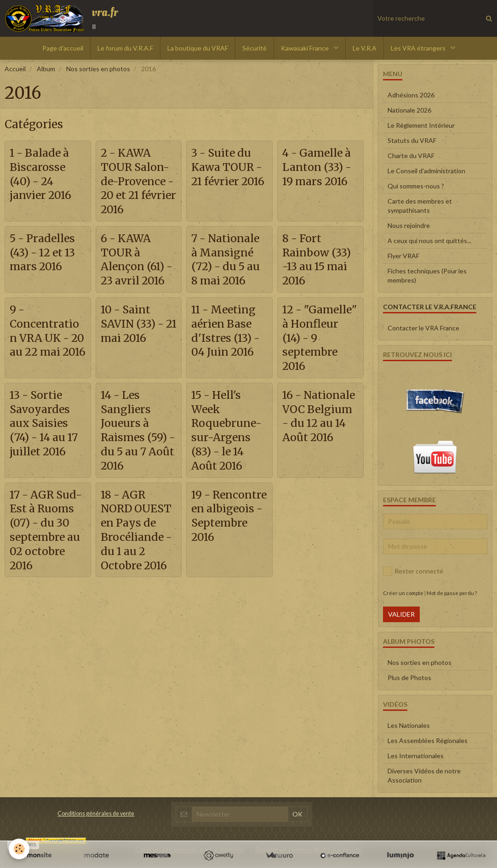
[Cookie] (20, 849)
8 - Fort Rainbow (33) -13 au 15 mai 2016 (319, 261)
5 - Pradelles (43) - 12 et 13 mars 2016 (45, 254)
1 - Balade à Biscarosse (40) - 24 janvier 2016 (42, 174)
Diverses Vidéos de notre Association (424, 775)
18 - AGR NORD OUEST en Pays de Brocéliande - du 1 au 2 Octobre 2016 (138, 565)
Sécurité (254, 48)
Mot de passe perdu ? (452, 593)
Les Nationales (409, 725)
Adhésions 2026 (411, 95)
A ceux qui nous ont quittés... (429, 241)
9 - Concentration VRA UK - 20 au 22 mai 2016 (46, 355)
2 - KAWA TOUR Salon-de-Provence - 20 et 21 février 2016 (137, 182)
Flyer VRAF (403, 256)
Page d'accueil (63, 48)
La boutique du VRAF (198, 48)
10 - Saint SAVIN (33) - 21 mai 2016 (134, 341)
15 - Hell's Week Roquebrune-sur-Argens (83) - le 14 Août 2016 (228, 464)
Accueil (15, 69)
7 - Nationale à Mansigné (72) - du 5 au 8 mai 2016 (228, 261)
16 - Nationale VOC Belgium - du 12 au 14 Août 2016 (319, 456)
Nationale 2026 (409, 110)
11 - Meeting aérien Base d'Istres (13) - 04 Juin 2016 (227, 348)
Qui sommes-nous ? (416, 186)
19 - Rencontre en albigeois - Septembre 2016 (228, 557)
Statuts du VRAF (412, 140)
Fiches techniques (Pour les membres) (427, 275)
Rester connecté (413, 571)
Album (46, 69)
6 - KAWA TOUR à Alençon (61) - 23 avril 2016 (134, 268)
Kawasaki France (306, 48)
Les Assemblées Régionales (428, 740)
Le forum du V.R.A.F (125, 48)
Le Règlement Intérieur (421, 125)
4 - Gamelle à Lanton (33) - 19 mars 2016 (320, 167)
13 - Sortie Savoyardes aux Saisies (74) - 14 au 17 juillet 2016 (47, 456)
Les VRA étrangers (419, 48)
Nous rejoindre (409, 225)
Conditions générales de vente (96, 814)
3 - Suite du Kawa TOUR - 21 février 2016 (229, 174)
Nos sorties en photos (98, 69)
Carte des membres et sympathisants (420, 206)
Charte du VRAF (411, 156)
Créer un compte (403, 593)
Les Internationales (416, 756)
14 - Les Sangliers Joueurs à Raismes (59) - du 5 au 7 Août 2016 (135, 464)
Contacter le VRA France (423, 328)
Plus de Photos (409, 678)
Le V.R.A (365, 48)
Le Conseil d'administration (426, 171)
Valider (401, 614)
